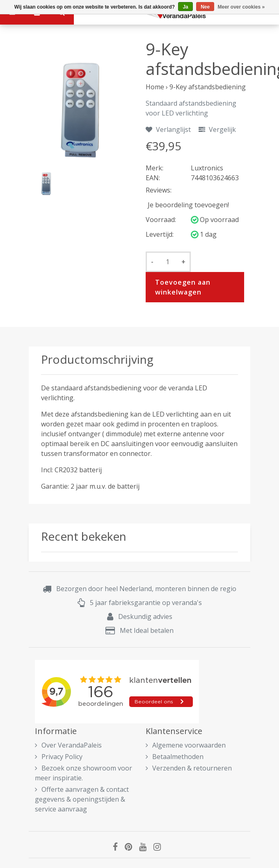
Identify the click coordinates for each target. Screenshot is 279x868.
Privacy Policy (59, 757)
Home (155, 87)
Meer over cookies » (241, 7)
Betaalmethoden (175, 757)
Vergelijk (217, 129)
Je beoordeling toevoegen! (188, 205)
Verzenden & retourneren (189, 768)
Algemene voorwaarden (186, 745)
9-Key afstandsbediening (208, 87)
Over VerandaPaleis (68, 745)
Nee (205, 7)
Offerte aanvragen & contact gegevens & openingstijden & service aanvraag (82, 799)
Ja (185, 7)
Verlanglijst (168, 129)
